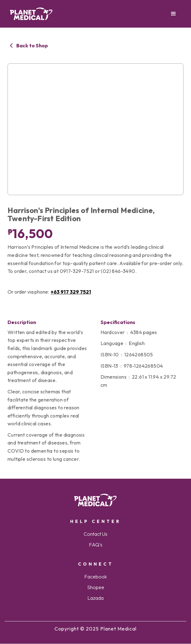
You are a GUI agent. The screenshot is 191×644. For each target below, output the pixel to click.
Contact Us (95, 534)
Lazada (95, 598)
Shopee (96, 587)
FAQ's (96, 545)
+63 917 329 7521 (71, 292)
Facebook (95, 577)
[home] (31, 14)
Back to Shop (32, 45)
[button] (173, 14)
